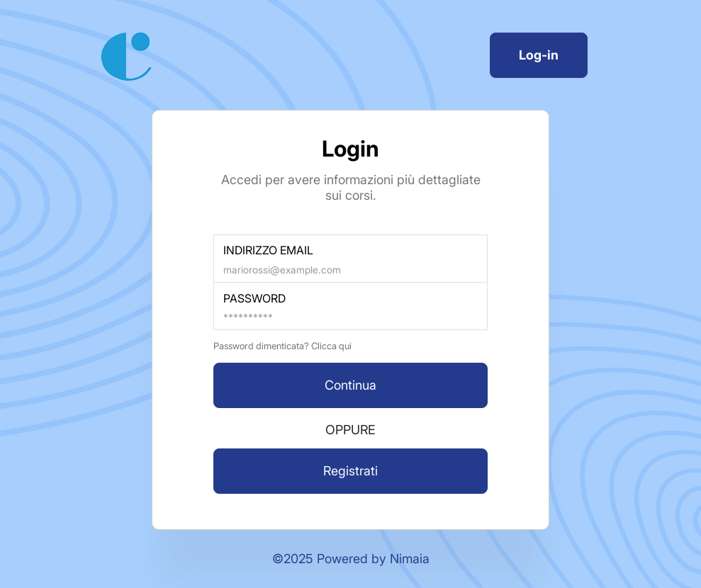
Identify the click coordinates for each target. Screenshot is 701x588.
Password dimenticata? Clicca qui (282, 346)
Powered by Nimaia (373, 559)
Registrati (350, 471)
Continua (350, 385)
